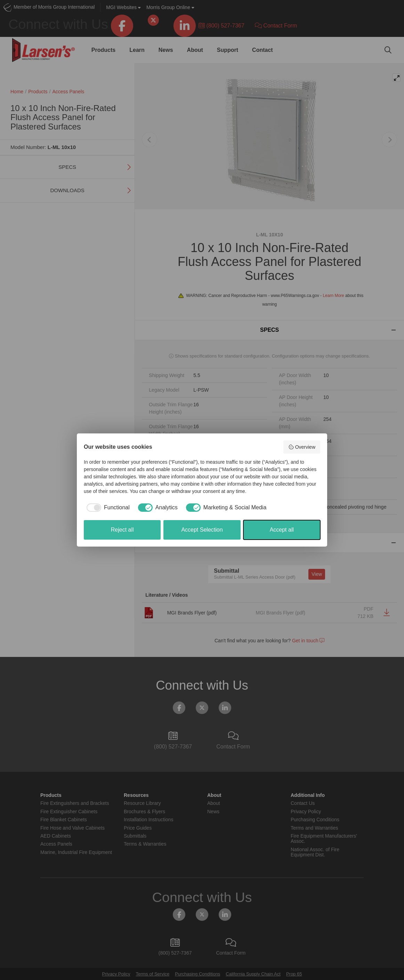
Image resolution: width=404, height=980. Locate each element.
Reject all (122, 530)
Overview (302, 447)
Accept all (282, 530)
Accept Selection (202, 530)
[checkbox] (107, 508)
